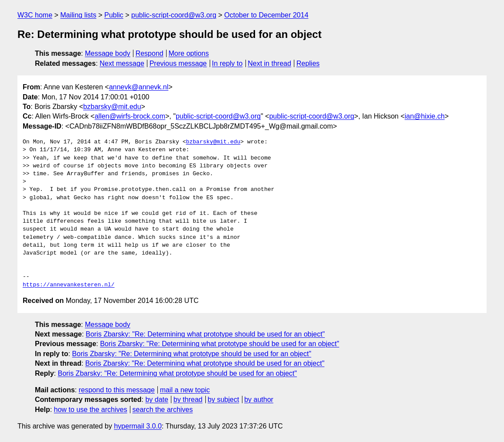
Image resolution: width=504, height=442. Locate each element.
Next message (122, 63)
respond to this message (116, 390)
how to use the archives (91, 410)
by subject (223, 399)
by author (259, 399)
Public (114, 15)
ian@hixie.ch (425, 116)
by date (157, 399)
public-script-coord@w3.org (174, 15)
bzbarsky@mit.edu (112, 107)
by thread (188, 399)
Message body (108, 53)
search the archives (163, 410)
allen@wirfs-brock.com (130, 116)
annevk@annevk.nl (139, 87)
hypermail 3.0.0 (138, 426)
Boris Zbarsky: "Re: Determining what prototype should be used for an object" (206, 334)
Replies (308, 63)
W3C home (35, 15)
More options (189, 53)
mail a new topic (185, 390)
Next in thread (269, 63)
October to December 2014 (266, 15)
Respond (150, 53)
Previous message (178, 63)
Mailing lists (78, 15)
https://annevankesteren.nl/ (69, 285)
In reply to (227, 63)
